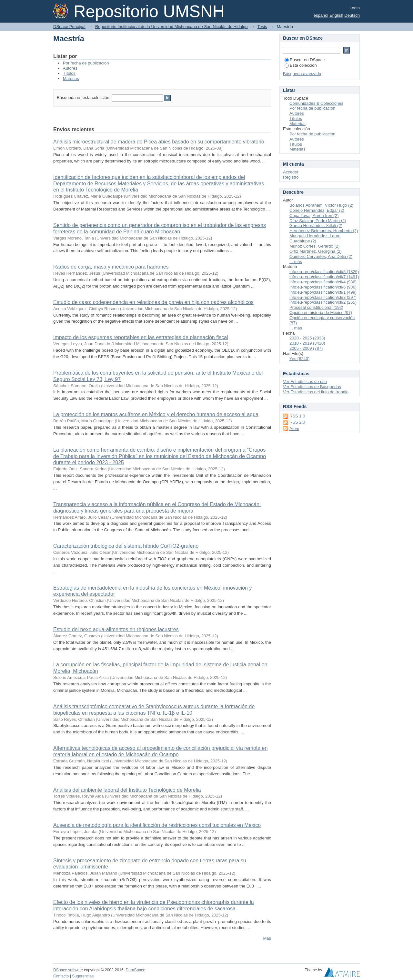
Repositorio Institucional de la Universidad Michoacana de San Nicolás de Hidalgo (171, 27)
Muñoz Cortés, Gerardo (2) (314, 246)
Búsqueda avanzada (302, 74)
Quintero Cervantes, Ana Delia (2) (321, 256)
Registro (291, 177)
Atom (294, 429)
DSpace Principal (69, 27)
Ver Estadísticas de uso (305, 382)
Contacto (61, 976)
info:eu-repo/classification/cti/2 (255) (323, 302)
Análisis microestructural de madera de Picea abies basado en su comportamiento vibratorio (159, 142)
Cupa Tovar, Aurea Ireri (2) (314, 216)
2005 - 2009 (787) (306, 348)
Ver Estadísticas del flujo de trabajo (316, 392)
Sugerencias (83, 976)
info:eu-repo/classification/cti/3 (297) (323, 297)
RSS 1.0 (297, 416)
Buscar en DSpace (305, 60)
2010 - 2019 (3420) (307, 343)
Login (355, 8)
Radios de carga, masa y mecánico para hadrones (111, 267)
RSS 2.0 (297, 422)
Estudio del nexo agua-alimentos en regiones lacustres (116, 629)
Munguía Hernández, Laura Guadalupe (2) (315, 238)
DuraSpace (135, 970)
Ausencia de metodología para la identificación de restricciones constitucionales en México (157, 825)
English (336, 15)
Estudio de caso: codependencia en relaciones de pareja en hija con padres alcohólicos (153, 302)
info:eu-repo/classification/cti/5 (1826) (324, 272)
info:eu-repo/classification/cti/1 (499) (323, 292)
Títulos (69, 73)
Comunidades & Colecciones (316, 103)
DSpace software (68, 970)
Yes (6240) (299, 359)
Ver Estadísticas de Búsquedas (312, 387)
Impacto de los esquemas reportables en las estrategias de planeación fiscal (141, 337)
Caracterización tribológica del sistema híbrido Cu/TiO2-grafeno (126, 546)
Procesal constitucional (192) (316, 307)
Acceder (291, 172)
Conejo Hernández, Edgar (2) (317, 210)
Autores (70, 68)
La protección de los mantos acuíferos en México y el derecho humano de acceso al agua (156, 414)
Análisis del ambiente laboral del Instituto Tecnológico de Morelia (127, 790)
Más (267, 938)
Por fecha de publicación (86, 63)
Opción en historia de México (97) (321, 313)
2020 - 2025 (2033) (307, 338)
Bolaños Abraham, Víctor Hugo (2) (321, 205)
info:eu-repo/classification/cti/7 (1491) (324, 277)
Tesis (262, 27)
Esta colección (301, 65)
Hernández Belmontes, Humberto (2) (324, 231)
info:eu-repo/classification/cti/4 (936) (323, 282)
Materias (71, 78)
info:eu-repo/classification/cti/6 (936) (323, 287)
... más (296, 262)
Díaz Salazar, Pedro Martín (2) (318, 221)
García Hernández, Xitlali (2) (316, 225)
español (321, 15)
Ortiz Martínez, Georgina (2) (316, 251)
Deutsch (352, 15)
